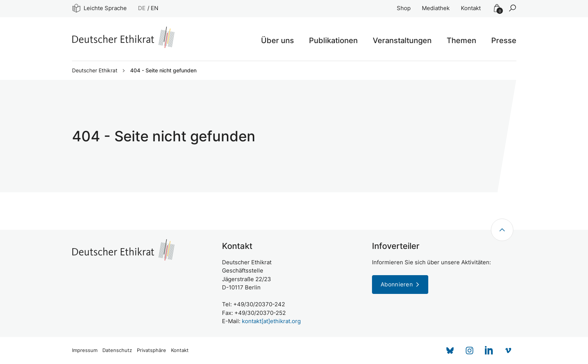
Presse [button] (504, 40)
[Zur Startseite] (123, 37)
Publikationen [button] (333, 40)
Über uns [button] (277, 40)
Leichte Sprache (100, 8)
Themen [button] (461, 40)
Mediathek (436, 8)
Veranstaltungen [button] (402, 40)
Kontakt (471, 8)
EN (154, 8)
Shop (404, 8)
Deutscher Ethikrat (95, 70)
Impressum (85, 350)
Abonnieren (397, 284)
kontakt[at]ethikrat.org (271, 321)
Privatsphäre (151, 350)
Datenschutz (117, 350)
